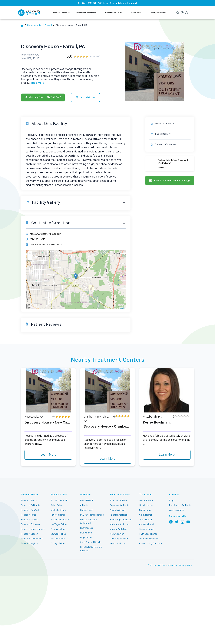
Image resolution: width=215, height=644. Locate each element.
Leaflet (124, 307)
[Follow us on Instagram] (182, 521)
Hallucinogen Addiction (120, 519)
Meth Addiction (117, 533)
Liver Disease (86, 527)
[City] (50, 26)
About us (174, 494)
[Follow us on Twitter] (177, 521)
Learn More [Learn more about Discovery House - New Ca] (48, 454)
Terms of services (170, 565)
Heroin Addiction (118, 543)
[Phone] (43, 93)
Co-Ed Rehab (145, 514)
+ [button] (30, 253)
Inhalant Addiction (118, 528)
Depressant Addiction (120, 504)
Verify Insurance (177, 509)
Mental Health (87, 500)
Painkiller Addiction (119, 514)
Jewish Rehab (146, 519)
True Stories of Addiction (181, 504)
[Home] (23, 26)
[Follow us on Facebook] (171, 521)
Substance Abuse (119, 494)
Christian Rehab (147, 523)
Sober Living (145, 509)
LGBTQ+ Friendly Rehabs (92, 514)
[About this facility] (170, 123)
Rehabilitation (146, 504)
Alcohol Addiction (118, 509)
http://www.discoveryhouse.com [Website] (45, 233)
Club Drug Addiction (119, 538)
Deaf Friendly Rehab (149, 538)
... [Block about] (92, 79)
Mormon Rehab (147, 528)
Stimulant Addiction (119, 500)
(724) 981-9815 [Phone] (37, 238)
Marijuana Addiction (119, 523)
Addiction (85, 494)
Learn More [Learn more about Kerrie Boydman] (167, 454)
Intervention (86, 532)
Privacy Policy (186, 565)
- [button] (30, 257)
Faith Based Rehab (148, 533)
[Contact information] (170, 143)
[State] (36, 26)
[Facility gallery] (170, 133)
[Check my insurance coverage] (170, 179)
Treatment (145, 494)
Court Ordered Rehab (90, 541)
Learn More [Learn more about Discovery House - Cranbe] (107, 458)
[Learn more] (170, 162)
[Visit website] (85, 93)
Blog (171, 500)
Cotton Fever (86, 509)
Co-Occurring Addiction (150, 543)
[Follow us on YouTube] (188, 521)
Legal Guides (86, 537)
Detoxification (146, 500)
